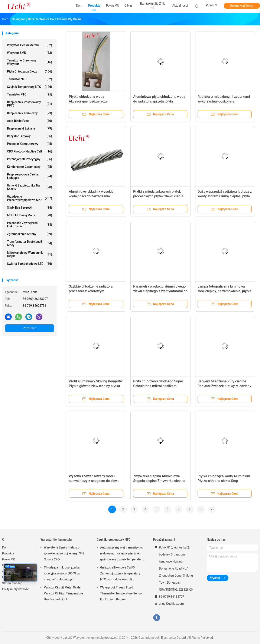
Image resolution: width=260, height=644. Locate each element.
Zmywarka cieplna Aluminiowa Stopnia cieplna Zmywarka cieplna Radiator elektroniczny (159, 481)
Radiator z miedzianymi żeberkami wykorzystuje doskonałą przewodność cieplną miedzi (224, 101)
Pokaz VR (8, 559)
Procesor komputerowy (30, 144)
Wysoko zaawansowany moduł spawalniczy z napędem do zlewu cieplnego (94, 481)
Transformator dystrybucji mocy (30, 243)
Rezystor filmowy (30, 136)
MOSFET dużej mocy (30, 215)
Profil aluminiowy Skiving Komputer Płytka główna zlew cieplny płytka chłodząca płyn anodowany (96, 386)
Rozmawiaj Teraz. (242, 6)
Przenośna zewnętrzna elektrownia (30, 225)
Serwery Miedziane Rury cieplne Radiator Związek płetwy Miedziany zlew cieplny (224, 386)
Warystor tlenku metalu (30, 45)
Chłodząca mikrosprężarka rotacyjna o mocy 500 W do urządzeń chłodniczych (62, 573)
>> (212, 509)
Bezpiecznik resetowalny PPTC (30, 104)
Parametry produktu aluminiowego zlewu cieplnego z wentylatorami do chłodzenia (160, 291)
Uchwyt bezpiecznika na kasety (30, 187)
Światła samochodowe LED (30, 264)
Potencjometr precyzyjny (30, 159)
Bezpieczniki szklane (30, 128)
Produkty (8, 553)
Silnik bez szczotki (30, 208)
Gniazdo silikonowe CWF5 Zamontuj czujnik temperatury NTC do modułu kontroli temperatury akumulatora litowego (120, 574)
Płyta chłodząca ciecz (30, 71)
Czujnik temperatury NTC (30, 87)
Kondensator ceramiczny (30, 167)
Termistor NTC (30, 79)
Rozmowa (30, 328)
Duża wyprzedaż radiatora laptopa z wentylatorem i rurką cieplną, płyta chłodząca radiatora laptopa (225, 196)
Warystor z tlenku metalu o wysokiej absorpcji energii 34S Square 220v (64, 553)
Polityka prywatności (16, 589)
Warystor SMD (30, 53)
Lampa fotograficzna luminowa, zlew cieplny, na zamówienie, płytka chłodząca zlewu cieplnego (225, 291)
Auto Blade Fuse (30, 121)
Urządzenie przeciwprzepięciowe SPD (30, 198)
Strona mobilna (12, 583)
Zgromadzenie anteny (30, 234)
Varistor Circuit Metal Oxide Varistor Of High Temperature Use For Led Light (63, 593)
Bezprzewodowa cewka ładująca (30, 176)
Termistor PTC (30, 94)
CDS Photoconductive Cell (30, 151)
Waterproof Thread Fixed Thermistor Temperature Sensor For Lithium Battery (121, 593)
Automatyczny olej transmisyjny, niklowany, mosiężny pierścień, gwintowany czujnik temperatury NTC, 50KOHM (122, 554)
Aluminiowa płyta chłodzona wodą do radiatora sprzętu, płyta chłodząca (159, 101)
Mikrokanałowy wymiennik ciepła (30, 254)
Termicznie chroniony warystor (30, 62)
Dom (5, 547)
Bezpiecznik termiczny (30, 113)
